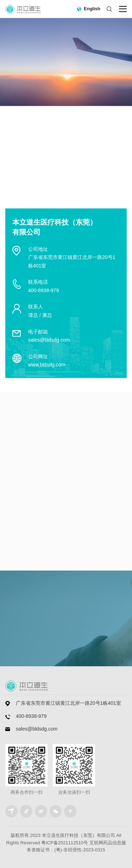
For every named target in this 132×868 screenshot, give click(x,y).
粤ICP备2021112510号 (65, 843)
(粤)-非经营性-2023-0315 (80, 850)
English (92, 9)
